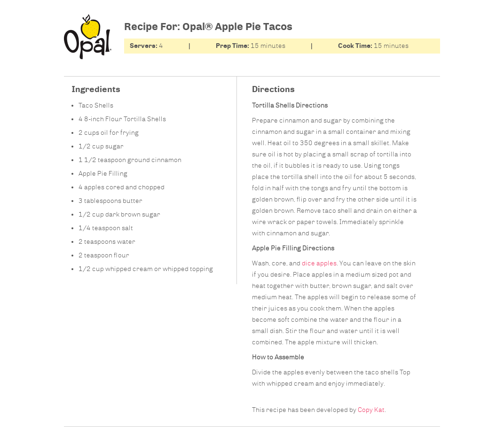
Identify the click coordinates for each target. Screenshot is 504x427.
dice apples (319, 263)
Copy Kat (371, 410)
